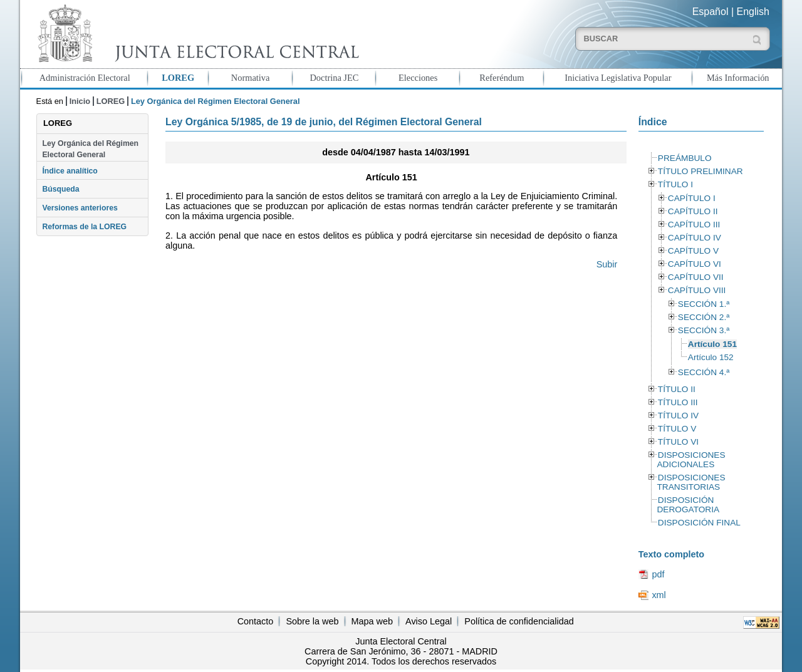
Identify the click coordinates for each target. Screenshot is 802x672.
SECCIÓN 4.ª (704, 372)
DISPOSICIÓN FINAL (699, 523)
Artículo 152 (711, 357)
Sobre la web (312, 621)
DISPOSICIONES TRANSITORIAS (691, 482)
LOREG (178, 78)
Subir (607, 264)
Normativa (251, 78)
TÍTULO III (678, 402)
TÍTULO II (677, 389)
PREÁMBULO (685, 158)
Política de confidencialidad (519, 621)
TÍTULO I (675, 184)
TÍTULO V (677, 429)
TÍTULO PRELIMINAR (700, 171)
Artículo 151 (712, 344)
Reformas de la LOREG (84, 227)
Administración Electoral (85, 78)
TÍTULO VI (678, 442)
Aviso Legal (429, 621)
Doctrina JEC (334, 78)
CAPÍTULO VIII (697, 290)
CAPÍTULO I (692, 198)
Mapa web (372, 621)
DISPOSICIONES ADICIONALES (691, 460)
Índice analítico (70, 171)
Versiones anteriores (80, 208)
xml (659, 595)
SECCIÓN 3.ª (704, 330)
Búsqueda (60, 189)
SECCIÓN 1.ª (704, 304)
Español (711, 12)
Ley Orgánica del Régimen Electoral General (90, 149)
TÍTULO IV (678, 416)
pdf (658, 574)
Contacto (256, 621)
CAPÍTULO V (693, 251)
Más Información (738, 78)
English (753, 12)
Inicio (80, 101)
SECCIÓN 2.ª (704, 317)
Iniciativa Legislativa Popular (618, 78)
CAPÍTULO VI (695, 264)
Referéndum (502, 78)
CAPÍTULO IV (695, 238)
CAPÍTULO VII (696, 277)
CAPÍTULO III (694, 225)
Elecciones (418, 78)
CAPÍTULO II (693, 211)
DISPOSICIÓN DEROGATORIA (688, 505)
